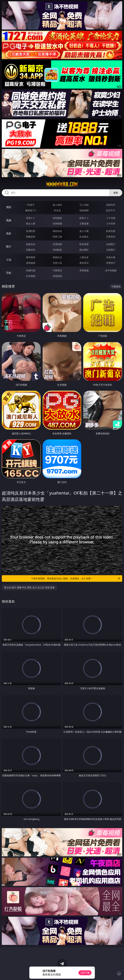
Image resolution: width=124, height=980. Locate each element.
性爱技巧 (111, 263)
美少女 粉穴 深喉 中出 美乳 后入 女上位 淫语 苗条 (29, 587)
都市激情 (31, 257)
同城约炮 (31, 270)
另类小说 (57, 263)
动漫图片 (111, 244)
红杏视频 (31, 276)
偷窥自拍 (31, 244)
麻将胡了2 (31, 210)
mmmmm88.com (62, 184)
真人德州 (57, 205)
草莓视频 (84, 270)
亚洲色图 (57, 244)
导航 (9, 273)
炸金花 (57, 210)
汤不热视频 (111, 270)
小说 (9, 260)
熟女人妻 (31, 223)
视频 (9, 220)
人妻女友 (84, 257)
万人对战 (84, 205)
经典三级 (57, 237)
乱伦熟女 (84, 237)
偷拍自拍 (57, 231)
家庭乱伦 (57, 257)
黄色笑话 (84, 263)
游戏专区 (111, 205)
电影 (9, 233)
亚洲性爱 (31, 231)
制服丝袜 (31, 237)
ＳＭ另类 (111, 223)
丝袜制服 (57, 223)
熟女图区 (84, 250)
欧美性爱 (111, 231)
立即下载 (85, 973)
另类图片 (111, 250)
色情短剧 (57, 276)
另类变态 (111, 237)
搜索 (116, 193)
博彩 (9, 207)
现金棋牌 (84, 210)
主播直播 (84, 223)
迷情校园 (31, 263)
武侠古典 (111, 257)
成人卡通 (84, 231)
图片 (9, 247)
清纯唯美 (57, 250)
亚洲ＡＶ (31, 218)
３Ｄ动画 (111, 218)
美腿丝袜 (31, 250)
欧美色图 (84, 244)
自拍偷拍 (57, 218)
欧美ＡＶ (84, 218)
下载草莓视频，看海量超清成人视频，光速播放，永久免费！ (76, 578)
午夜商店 (57, 270)
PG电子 (31, 205)
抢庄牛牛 (111, 210)
